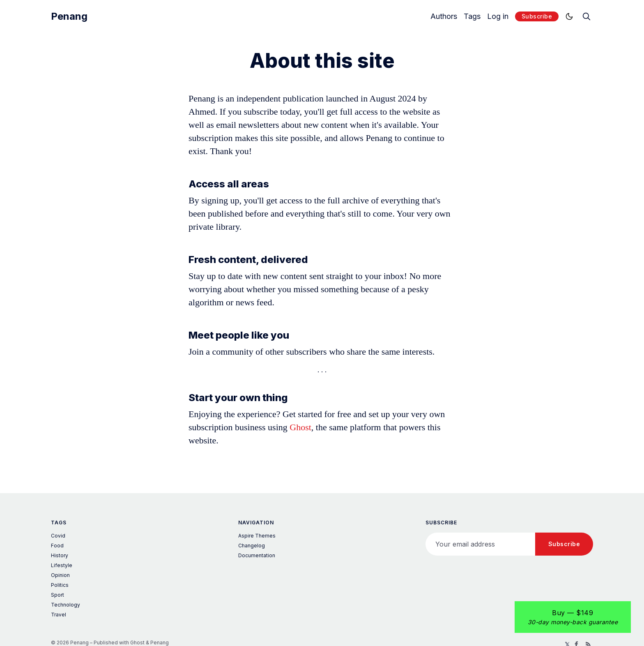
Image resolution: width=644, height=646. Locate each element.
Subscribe (537, 16)
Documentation (257, 555)
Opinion (60, 575)
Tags (472, 16)
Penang (69, 16)
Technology (66, 605)
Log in (498, 16)
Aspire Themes (257, 536)
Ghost (300, 427)
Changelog (252, 546)
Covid (58, 536)
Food (57, 546)
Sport (57, 595)
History (60, 555)
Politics (60, 585)
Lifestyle (62, 565)
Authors (444, 16)
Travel (59, 615)
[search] (586, 16)
